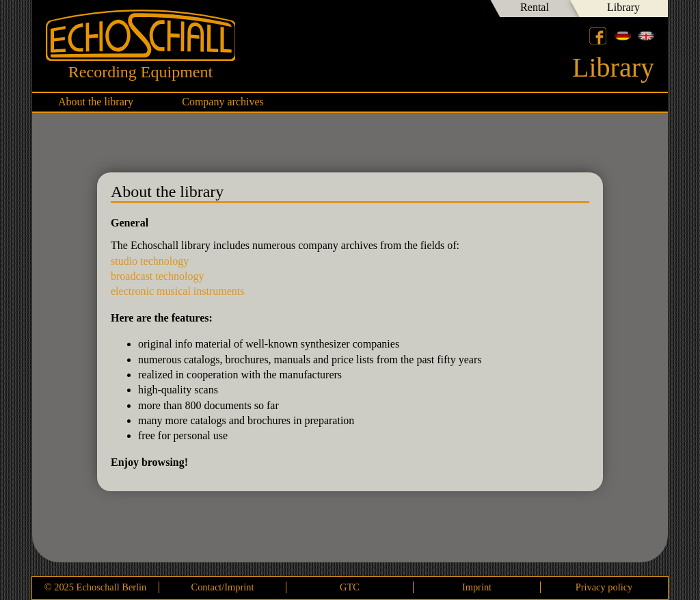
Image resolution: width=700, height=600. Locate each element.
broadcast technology (157, 276)
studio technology (150, 261)
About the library (96, 102)
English (646, 36)
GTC (350, 587)
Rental (535, 7)
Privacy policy (604, 587)
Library (623, 7)
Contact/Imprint (223, 587)
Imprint (477, 587)
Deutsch (623, 36)
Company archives (223, 102)
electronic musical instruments (178, 291)
